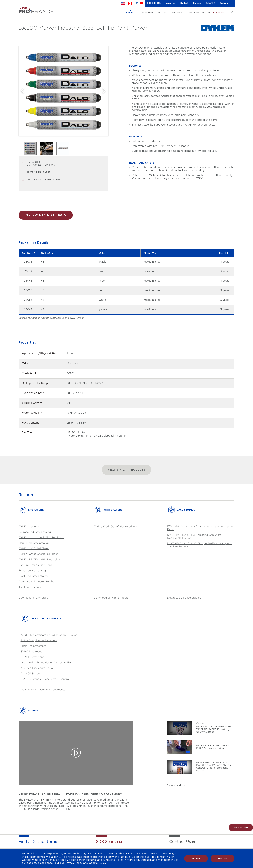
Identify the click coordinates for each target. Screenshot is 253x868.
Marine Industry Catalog (34, 543)
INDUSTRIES (148, 13)
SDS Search (107, 842)
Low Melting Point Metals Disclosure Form (47, 662)
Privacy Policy (74, 863)
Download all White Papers (111, 598)
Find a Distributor (36, 842)
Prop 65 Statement (33, 673)
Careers (197, 3)
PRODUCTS (131, 13)
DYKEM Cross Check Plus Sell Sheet (41, 537)
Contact (184, 3)
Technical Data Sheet (39, 172)
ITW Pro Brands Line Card (35, 565)
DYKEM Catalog (29, 526)
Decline (223, 858)
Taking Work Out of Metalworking (115, 526)
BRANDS (163, 13)
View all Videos (176, 785)
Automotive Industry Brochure (38, 581)
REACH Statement (32, 657)
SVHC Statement (31, 652)
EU (46, 165)
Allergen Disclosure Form (37, 668)
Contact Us (180, 842)
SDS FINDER (219, 13)
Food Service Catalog (32, 571)
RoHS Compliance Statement (39, 640)
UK (53, 165)
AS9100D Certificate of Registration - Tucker (49, 635)
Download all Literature (33, 598)
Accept (196, 858)
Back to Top (241, 827)
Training (224, 3)
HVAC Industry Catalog (33, 576)
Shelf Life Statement (33, 646)
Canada (37, 165)
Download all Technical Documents (43, 690)
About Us (171, 3)
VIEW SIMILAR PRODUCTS (126, 470)
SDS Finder (77, 318)
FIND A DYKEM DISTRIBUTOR (46, 215)
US (28, 165)
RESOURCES (178, 13)
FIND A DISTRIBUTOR (199, 13)
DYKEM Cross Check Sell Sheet (38, 554)
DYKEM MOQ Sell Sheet (34, 548)
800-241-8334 (154, 3)
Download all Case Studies (184, 598)
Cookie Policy (97, 863)
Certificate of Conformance (43, 180)
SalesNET (210, 3)
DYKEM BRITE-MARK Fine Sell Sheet (42, 560)
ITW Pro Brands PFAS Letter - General (45, 679)
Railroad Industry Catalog (35, 532)
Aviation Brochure (30, 587)
